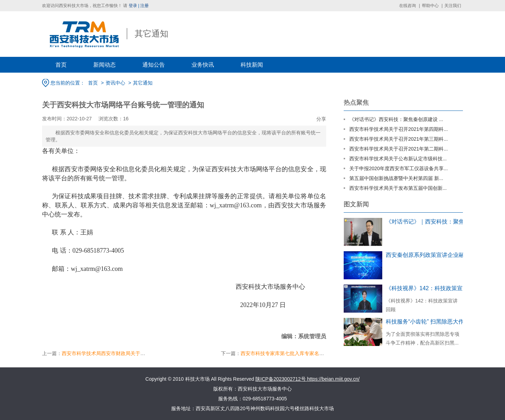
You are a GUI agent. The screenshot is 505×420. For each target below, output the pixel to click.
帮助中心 (430, 6)
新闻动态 (105, 65)
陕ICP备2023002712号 (281, 379)
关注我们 (453, 6)
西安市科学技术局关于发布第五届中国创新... (398, 188)
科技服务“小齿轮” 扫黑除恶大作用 (428, 322)
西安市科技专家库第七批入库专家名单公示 (287, 353)
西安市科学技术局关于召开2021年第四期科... (399, 129)
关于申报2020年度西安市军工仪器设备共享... (399, 168)
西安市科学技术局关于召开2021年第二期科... (399, 149)
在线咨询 (408, 6)
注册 (144, 6)
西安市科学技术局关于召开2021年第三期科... (399, 139)
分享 (321, 119)
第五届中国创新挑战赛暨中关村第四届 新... (396, 178)
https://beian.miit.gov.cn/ (333, 379)
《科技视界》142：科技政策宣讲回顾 (428, 288)
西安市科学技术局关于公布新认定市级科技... (398, 159)
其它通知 (143, 83)
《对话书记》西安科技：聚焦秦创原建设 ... (396, 119)
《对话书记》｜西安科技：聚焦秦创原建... (428, 222)
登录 (133, 6)
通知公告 (154, 65)
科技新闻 (252, 65)
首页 (61, 65)
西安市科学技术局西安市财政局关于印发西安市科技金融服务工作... (135, 353)
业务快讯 (203, 65)
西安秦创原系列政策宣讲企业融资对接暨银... (428, 255)
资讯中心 (115, 83)
